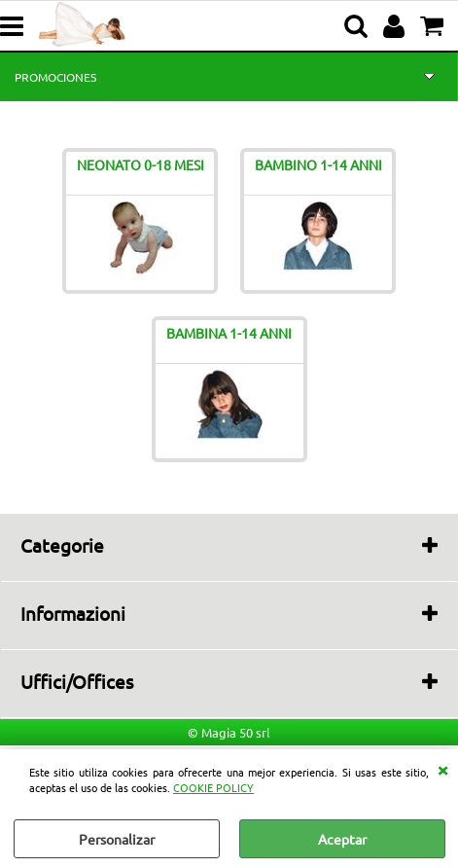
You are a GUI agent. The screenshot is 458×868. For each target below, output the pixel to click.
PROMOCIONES (55, 77)
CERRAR (442, 769)
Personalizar (117, 839)
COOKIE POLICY (213, 787)
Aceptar (342, 839)
